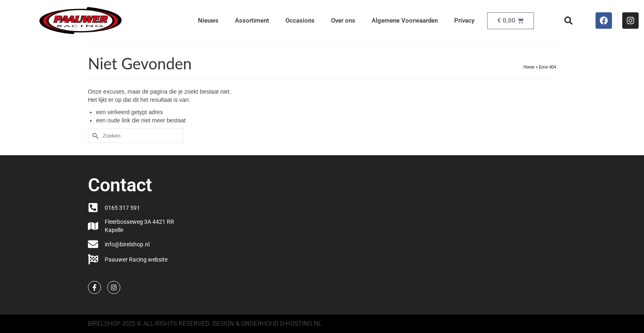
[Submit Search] (94, 136)
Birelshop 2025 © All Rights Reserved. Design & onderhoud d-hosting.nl (205, 324)
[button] (568, 21)
